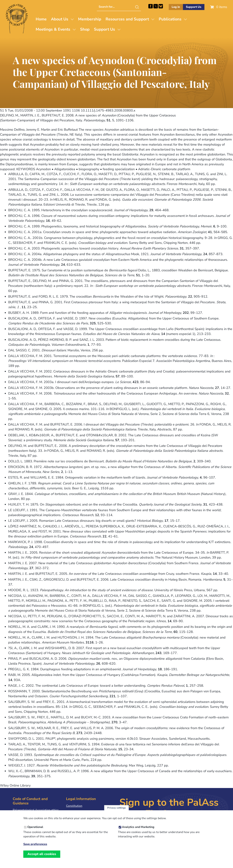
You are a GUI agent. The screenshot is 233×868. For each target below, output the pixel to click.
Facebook (151, 6)
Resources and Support (127, 19)
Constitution (74, 806)
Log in (176, 7)
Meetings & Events (53, 29)
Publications (170, 19)
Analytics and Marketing (138, 830)
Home (41, 19)
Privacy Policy (75, 812)
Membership (90, 19)
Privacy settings (116, 811)
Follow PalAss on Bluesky (161, 6)
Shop (85, 29)
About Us (60, 19)
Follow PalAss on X (156, 6)
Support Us (194, 7)
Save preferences (35, 848)
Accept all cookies (42, 857)
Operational (35, 830)
